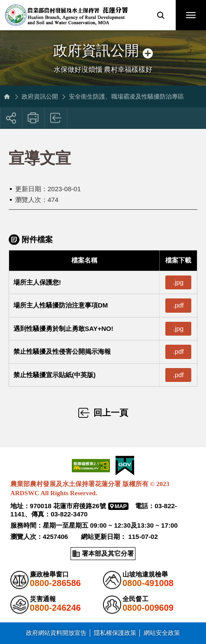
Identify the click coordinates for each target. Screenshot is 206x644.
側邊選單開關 (103, 42)
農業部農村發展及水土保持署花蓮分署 (66, 15)
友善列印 (34, 118)
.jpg (178, 282)
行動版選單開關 (191, 17)
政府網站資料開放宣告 (56, 633)
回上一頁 (56, 118)
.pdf (178, 305)
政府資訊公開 (40, 96)
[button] (161, 15)
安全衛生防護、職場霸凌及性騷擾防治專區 (126, 96)
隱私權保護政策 (115, 633)
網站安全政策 (162, 633)
